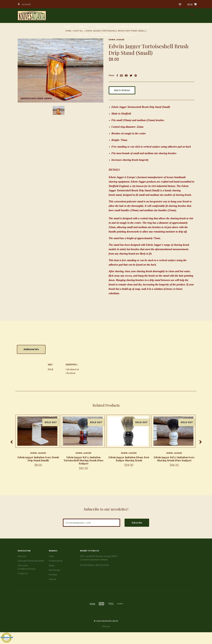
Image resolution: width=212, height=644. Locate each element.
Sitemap (106, 626)
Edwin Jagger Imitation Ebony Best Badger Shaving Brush (129, 459)
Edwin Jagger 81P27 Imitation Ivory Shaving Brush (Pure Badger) (174, 459)
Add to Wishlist (124, 90)
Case (51, 556)
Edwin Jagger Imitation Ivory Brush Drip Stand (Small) (38, 459)
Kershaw (53, 575)
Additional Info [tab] (31, 349)
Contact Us (129, 35)
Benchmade (54, 570)
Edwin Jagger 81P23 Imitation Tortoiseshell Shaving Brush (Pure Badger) (83, 460)
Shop (83, 27)
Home (67, 27)
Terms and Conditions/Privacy (95, 35)
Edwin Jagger (116, 40)
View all (52, 579)
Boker (52, 566)
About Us (101, 27)
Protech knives (56, 561)
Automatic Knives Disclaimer (133, 27)
